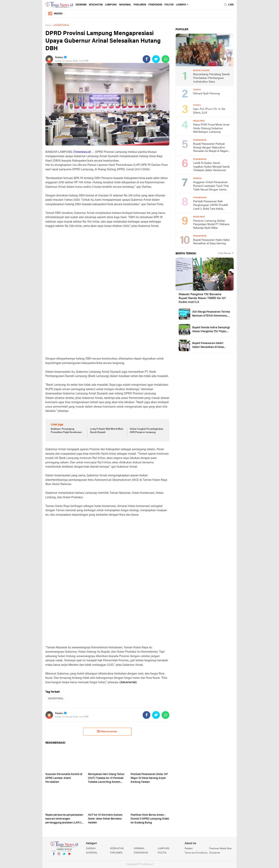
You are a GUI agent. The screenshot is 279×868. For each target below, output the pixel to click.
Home (48, 25)
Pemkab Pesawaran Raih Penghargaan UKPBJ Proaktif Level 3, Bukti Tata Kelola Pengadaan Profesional (211, 205)
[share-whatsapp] (165, 59)
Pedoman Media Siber (220, 849)
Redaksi (189, 849)
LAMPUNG (111, 5)
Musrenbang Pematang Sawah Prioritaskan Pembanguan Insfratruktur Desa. (211, 78)
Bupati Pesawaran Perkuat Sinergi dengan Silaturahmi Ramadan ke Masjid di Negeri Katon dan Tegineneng (211, 148)
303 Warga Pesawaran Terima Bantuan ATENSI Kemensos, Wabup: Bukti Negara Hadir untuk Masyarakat (211, 314)
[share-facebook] (146, 59)
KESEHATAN (96, 5)
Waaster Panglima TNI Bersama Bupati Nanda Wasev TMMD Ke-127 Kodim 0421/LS (202, 298)
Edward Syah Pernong (207, 94)
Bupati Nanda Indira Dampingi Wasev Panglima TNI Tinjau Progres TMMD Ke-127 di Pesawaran (211, 330)
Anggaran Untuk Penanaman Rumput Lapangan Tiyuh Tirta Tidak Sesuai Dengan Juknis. (211, 186)
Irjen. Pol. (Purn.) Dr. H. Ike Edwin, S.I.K (209, 111)
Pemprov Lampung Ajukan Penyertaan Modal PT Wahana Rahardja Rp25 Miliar (211, 225)
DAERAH (91, 849)
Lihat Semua (224, 253)
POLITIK (169, 5)
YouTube (69, 856)
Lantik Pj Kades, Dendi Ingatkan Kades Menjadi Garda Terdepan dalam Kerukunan (211, 167)
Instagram (59, 856)
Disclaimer (215, 853)
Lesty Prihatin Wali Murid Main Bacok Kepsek (107, 431)
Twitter (64, 856)
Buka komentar (107, 731)
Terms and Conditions (196, 853)
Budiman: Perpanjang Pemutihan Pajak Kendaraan (66, 431)
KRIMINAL (139, 849)
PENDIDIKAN (141, 853)
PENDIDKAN (155, 5)
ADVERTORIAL (56, 699)
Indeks (55, 14)
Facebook (54, 856)
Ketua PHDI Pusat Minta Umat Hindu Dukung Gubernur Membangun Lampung (211, 128)
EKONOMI (81, 5)
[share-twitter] (156, 59)
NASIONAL (125, 5)
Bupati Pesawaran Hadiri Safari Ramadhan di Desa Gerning (211, 242)
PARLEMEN (140, 5)
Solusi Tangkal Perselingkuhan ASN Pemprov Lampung (147, 431)
